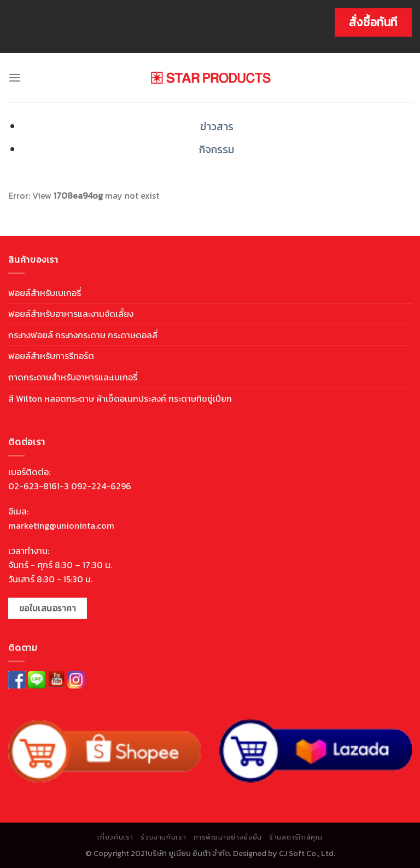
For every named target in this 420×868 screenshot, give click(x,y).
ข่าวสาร (217, 127)
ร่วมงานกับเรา (163, 837)
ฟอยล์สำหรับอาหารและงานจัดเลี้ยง (71, 314)
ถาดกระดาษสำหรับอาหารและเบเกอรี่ (73, 377)
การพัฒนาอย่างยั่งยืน (228, 837)
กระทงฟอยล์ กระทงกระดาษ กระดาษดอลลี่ (83, 335)
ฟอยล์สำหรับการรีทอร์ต (51, 356)
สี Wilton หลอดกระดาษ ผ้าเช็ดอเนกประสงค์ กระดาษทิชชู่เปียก (120, 398)
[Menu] (15, 77)
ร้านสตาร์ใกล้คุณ (296, 837)
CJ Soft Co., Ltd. (307, 853)
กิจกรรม (217, 150)
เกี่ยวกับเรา (115, 837)
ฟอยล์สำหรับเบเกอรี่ (45, 293)
